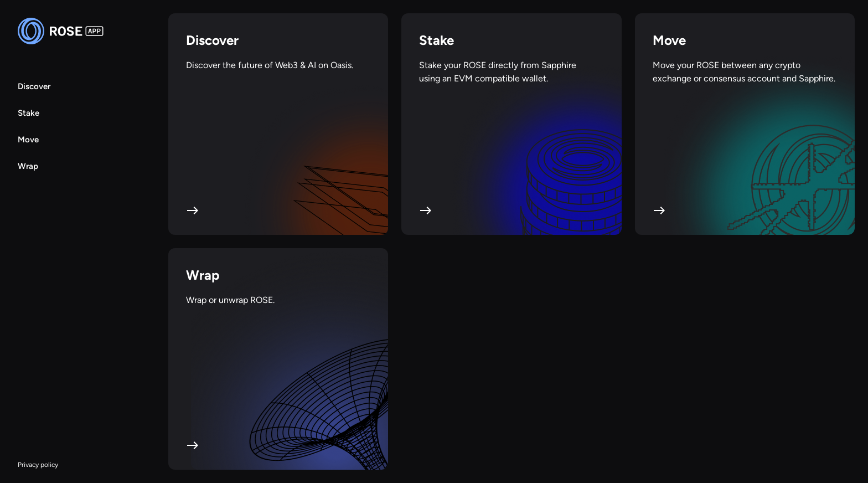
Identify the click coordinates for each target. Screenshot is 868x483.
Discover (34, 86)
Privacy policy (38, 465)
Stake (29, 113)
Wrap (28, 166)
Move (28, 140)
